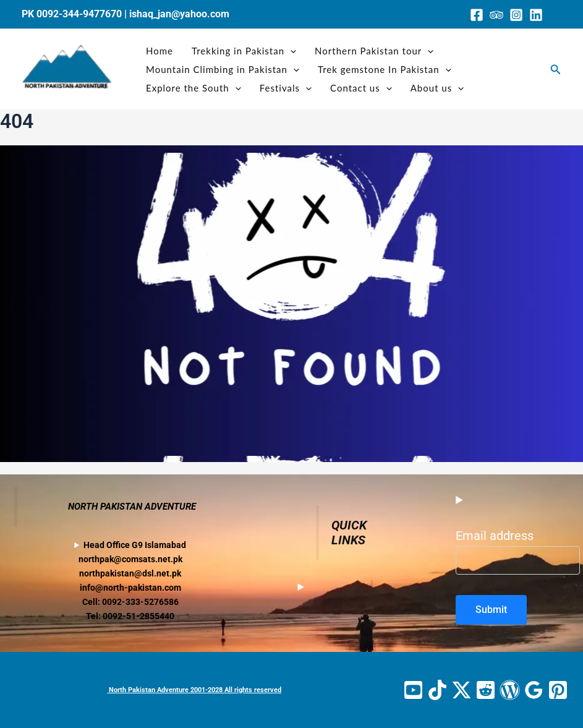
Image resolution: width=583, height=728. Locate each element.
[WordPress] (510, 690)
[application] (290, 51)
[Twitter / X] (462, 690)
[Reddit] (486, 690)
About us (437, 88)
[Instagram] (516, 15)
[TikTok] (437, 690)
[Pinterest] (558, 690)
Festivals (286, 88)
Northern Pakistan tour (374, 51)
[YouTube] (413, 690)
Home (160, 51)
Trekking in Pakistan (244, 51)
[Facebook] (477, 15)
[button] (556, 70)
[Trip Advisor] (496, 15)
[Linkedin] (536, 15)
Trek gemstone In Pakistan (385, 69)
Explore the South (194, 88)
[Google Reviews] (534, 690)
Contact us (361, 88)
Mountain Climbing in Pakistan (223, 69)
